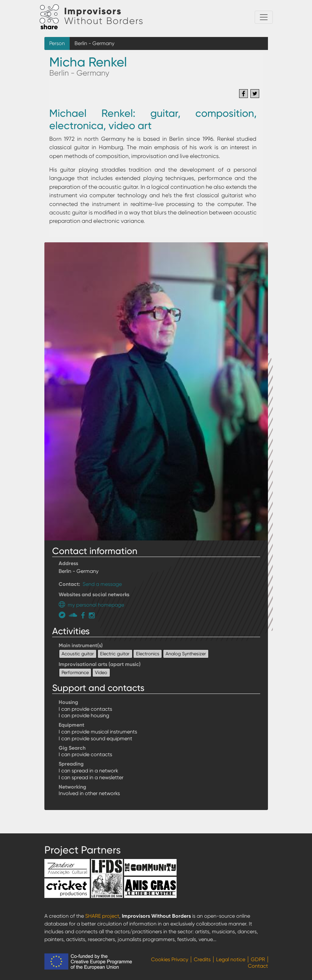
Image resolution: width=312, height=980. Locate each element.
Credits (202, 959)
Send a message (102, 584)
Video (101, 672)
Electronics (148, 654)
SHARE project (102, 916)
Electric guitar (115, 654)
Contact (258, 966)
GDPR (258, 959)
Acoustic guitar (78, 654)
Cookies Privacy (170, 959)
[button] (156, 391)
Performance (75, 672)
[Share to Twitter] (255, 94)
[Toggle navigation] (264, 17)
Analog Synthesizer (186, 654)
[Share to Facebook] (243, 94)
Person (57, 43)
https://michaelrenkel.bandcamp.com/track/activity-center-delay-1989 (64, 615)
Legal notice (231, 959)
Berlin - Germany (94, 43)
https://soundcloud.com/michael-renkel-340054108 (74, 615)
